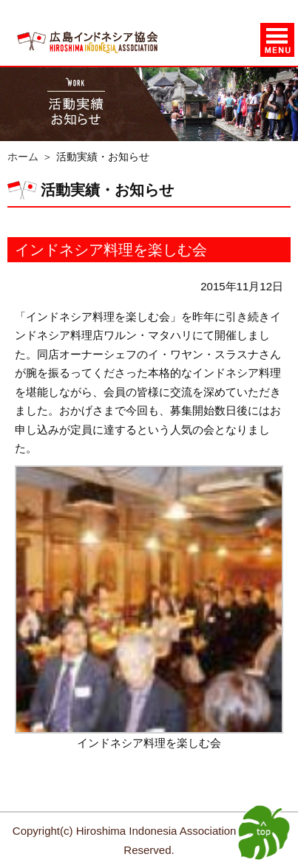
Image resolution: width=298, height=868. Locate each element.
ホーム (23, 157)
